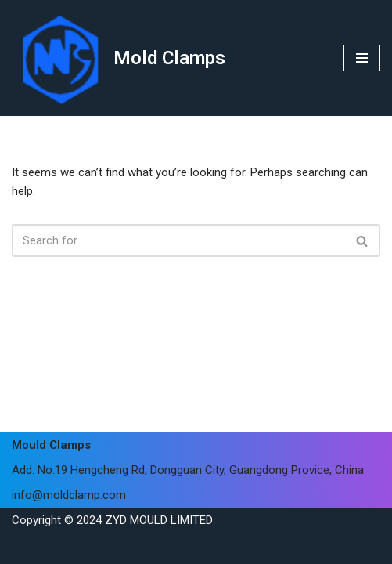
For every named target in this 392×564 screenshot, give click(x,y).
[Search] (178, 240)
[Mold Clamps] (119, 58)
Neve (25, 548)
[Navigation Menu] (362, 58)
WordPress (139, 548)
